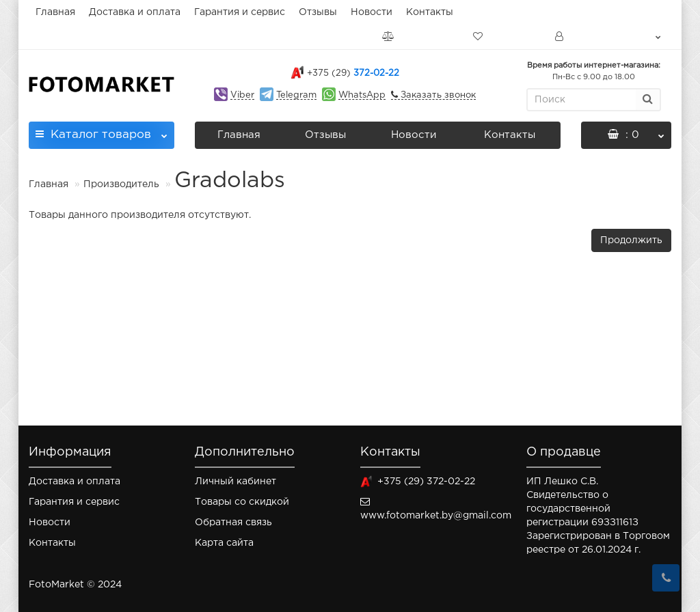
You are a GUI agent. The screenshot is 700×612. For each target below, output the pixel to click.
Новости (372, 12)
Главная (55, 12)
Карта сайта (224, 543)
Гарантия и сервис (240, 12)
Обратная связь (233, 523)
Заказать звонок (437, 95)
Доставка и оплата (135, 12)
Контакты (430, 12)
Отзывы (318, 12)
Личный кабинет (235, 482)
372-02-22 (353, 73)
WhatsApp (362, 95)
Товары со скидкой (242, 502)
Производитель (121, 184)
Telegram (296, 95)
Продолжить (631, 240)
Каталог (102, 131)
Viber (242, 95)
